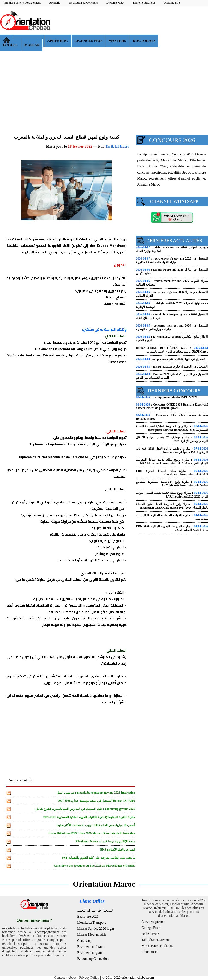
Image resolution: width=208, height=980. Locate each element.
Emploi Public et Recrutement (22, 3)
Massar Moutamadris (92, 935)
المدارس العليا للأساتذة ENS (118, 850)
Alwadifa (55, 3)
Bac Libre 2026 (88, 916)
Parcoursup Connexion (93, 959)
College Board (151, 928)
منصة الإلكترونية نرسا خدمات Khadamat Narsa (105, 841)
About (72, 978)
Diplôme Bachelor (144, 3)
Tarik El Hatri (117, 146)
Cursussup (84, 941)
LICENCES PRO (88, 41)
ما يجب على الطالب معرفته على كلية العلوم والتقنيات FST (99, 858)
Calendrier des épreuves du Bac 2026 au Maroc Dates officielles (95, 866)
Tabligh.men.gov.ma (156, 940)
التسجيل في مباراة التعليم (95, 910)
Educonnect (150, 952)
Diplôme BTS (172, 3)
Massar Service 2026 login (96, 929)
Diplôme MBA (115, 3)
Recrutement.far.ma (91, 947)
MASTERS (118, 41)
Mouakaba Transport (91, 922)
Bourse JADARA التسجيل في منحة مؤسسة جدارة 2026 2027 (96, 801)
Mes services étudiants (157, 946)
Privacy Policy (89, 978)
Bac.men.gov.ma (153, 922)
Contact (60, 978)
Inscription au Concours (83, 3)
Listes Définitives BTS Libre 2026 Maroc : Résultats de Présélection (92, 833)
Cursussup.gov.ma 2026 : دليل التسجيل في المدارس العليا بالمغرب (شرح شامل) (85, 809)
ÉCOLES (11, 45)
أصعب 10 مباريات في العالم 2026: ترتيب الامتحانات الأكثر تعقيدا (96, 825)
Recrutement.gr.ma (90, 953)
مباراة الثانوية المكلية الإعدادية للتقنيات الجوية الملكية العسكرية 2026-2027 (89, 817)
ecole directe (150, 934)
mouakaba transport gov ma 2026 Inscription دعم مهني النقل (96, 793)
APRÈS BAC (58, 41)
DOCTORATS (144, 41)
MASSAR (32, 45)
